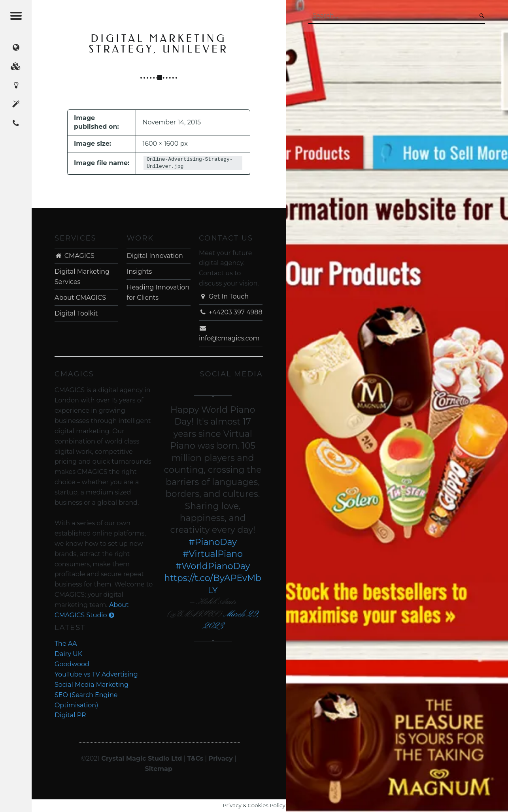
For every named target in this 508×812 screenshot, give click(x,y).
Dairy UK (68, 654)
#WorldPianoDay (213, 566)
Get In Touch (224, 296)
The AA (66, 644)
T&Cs (195, 758)
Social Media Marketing (92, 685)
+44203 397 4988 (231, 312)
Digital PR (70, 715)
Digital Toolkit (76, 313)
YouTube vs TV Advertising (96, 674)
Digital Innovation (155, 256)
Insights (139, 272)
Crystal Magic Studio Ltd (142, 758)
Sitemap (159, 769)
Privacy (220, 758)
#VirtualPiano (213, 554)
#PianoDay (213, 542)
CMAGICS (75, 256)
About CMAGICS (80, 298)
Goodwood (72, 664)
